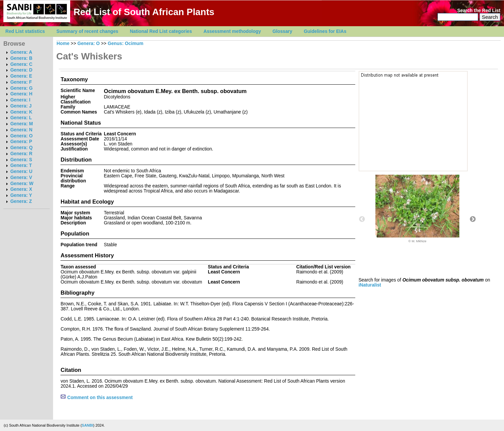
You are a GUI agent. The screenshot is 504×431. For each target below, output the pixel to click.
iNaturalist (370, 285)
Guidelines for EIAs (325, 31)
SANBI (87, 425)
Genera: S (21, 160)
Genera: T (21, 165)
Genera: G (21, 88)
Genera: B (21, 58)
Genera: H (21, 94)
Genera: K (21, 112)
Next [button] (473, 219)
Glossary (283, 31)
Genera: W (22, 184)
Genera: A (21, 52)
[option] (417, 209)
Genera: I (20, 100)
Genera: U (21, 171)
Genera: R (21, 154)
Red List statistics (25, 31)
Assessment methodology (232, 31)
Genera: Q (21, 148)
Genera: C (21, 64)
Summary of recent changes (87, 31)
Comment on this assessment (97, 398)
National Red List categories (161, 31)
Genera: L (21, 118)
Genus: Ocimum (126, 44)
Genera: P (21, 142)
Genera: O (21, 136)
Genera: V (21, 178)
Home (63, 44)
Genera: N (21, 130)
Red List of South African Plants (144, 12)
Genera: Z (21, 201)
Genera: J (21, 106)
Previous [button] (362, 219)
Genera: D (21, 70)
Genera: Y (21, 195)
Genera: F (21, 82)
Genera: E (21, 76)
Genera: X (21, 189)
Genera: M (22, 124)
